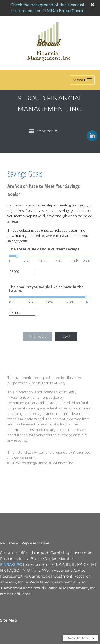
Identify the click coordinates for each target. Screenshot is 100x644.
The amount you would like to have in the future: (46, 289)
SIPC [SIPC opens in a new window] (17, 564)
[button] (82, 80)
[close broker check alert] (93, 5)
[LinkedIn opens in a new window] (92, 139)
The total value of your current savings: (45, 249)
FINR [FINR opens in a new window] (5, 564)
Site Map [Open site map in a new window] (9, 620)
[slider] (50, 256)
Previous (38, 336)
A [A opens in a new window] (10, 564)
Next (66, 336)
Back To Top (80, 638)
